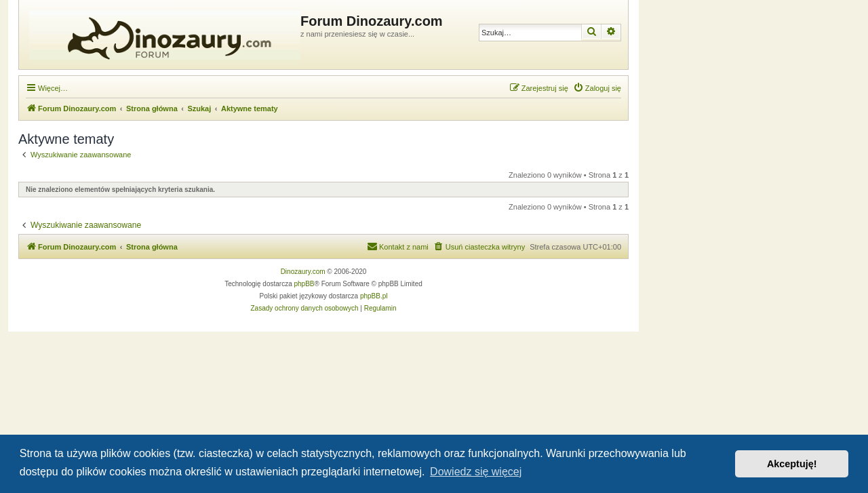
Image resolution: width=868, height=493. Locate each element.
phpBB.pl (374, 296)
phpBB (304, 284)
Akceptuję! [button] (792, 464)
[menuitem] (597, 88)
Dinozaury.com (303, 272)
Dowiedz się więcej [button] (476, 472)
